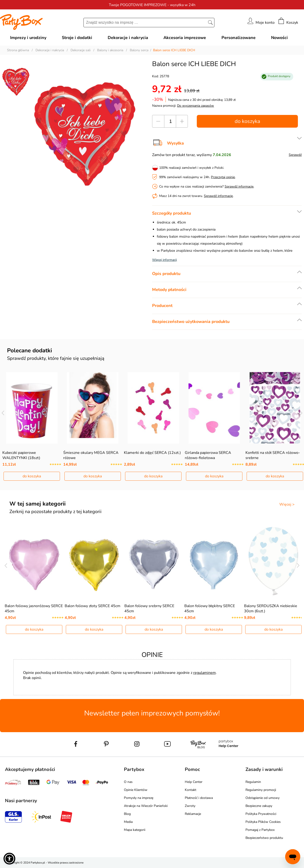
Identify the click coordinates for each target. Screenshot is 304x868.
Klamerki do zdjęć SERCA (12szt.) (152, 453)
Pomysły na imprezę (139, 798)
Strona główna (18, 50)
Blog (127, 814)
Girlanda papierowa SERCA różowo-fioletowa (208, 455)
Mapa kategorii (135, 830)
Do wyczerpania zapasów (195, 106)
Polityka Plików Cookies (263, 822)
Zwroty (190, 806)
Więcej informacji (164, 260)
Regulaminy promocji (261, 790)
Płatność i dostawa (199, 798)
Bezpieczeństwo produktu (264, 838)
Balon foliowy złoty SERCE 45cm (93, 606)
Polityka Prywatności (261, 814)
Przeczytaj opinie (223, 177)
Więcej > (287, 504)
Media (128, 822)
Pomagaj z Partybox (260, 830)
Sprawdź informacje (239, 187)
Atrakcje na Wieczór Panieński (146, 806)
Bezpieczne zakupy (259, 806)
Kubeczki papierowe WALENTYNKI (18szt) (21, 455)
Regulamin (253, 782)
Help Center (194, 782)
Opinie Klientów (136, 790)
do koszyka (247, 121)
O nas (128, 782)
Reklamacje (193, 814)
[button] (9, 859)
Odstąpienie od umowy (263, 798)
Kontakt (191, 790)
